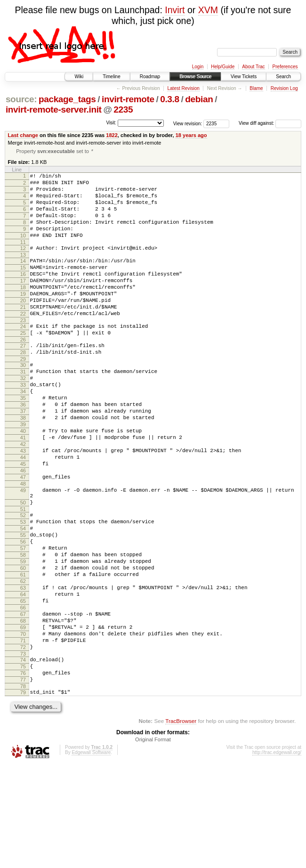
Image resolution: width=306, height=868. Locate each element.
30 (23, 400)
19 (23, 317)
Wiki (79, 77)
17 (23, 301)
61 (23, 653)
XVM (208, 10)
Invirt (175, 10)
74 (23, 755)
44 (23, 512)
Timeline (111, 77)
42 (23, 496)
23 (23, 349)
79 (23, 794)
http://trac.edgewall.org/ (277, 855)
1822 (112, 135)
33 (23, 424)
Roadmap (150, 77)
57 (23, 621)
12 (23, 263)
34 (23, 432)
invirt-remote (128, 99)
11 (23, 257)
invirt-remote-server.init (54, 110)
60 (23, 645)
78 (23, 787)
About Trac (253, 67)
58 (23, 629)
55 (23, 605)
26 (23, 372)
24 (23, 356)
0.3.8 (170, 99)
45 (23, 520)
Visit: (111, 123)
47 (23, 536)
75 (23, 763)
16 (23, 293)
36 (23, 448)
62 (23, 661)
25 (23, 364)
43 (23, 504)
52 (23, 581)
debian (199, 99)
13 (23, 271)
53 (23, 589)
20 (23, 325)
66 (23, 693)
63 (23, 669)
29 (23, 394)
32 (23, 416)
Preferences (285, 67)
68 (23, 709)
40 (23, 480)
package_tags (67, 99)
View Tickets (244, 77)
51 (23, 575)
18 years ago (191, 135)
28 (23, 386)
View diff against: (270, 123)
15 (23, 285)
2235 (123, 110)
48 (23, 544)
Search (283, 77)
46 (23, 528)
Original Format (153, 842)
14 (23, 277)
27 (23, 378)
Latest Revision (183, 88)
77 (23, 779)
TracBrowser (181, 823)
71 (23, 733)
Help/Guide (223, 67)
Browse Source (195, 77)
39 (23, 472)
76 (23, 771)
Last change (23, 135)
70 (23, 725)
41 (23, 488)
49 (23, 552)
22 (23, 341)
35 (23, 440)
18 (23, 309)
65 (23, 685)
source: (21, 99)
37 (23, 456)
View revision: (188, 123)
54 (23, 597)
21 (23, 333)
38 (23, 464)
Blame (256, 88)
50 (23, 567)
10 (23, 249)
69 (23, 717)
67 (23, 701)
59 (23, 637)
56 (23, 613)
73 (23, 749)
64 (23, 677)
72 (23, 741)
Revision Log (284, 88)
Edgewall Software (91, 855)
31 (23, 408)
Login (198, 67)
